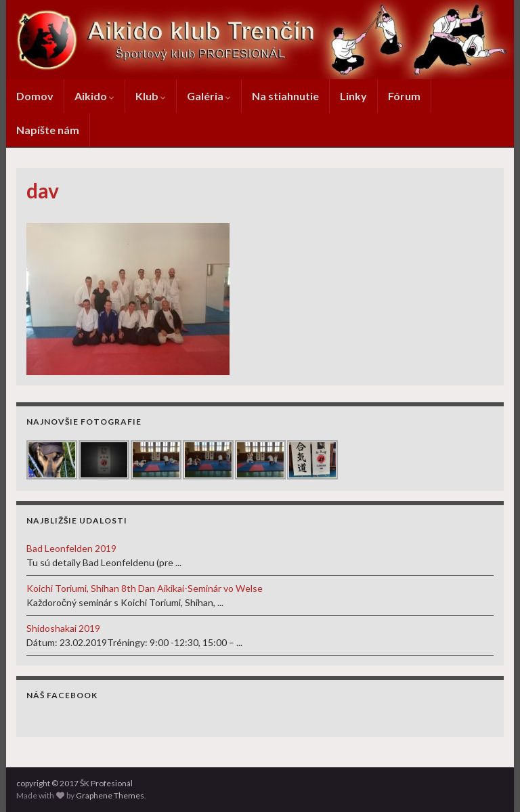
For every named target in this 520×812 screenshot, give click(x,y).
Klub (151, 96)
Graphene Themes (110, 795)
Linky (353, 96)
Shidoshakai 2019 (63, 628)
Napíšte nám (48, 130)
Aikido (94, 96)
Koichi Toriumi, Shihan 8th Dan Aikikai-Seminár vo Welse (145, 588)
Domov (35, 96)
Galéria (209, 96)
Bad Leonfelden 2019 (71, 548)
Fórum (404, 96)
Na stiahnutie (285, 96)
